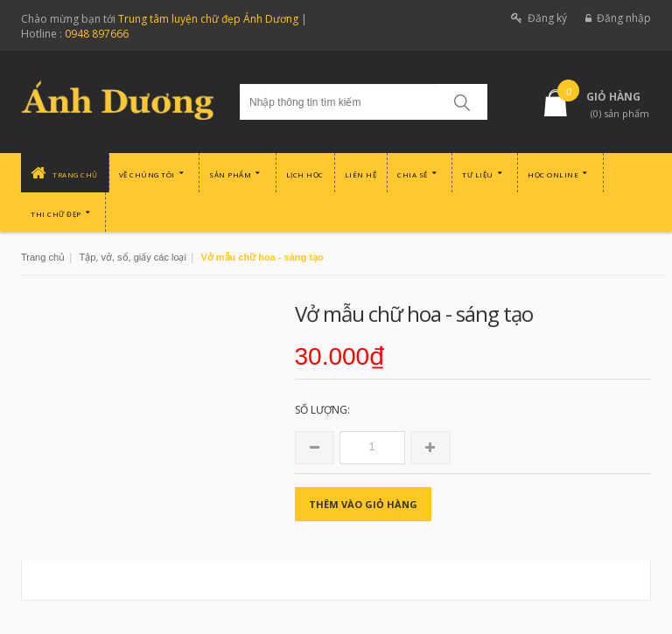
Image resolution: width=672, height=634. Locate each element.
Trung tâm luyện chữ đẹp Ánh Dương (208, 19)
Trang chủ (43, 257)
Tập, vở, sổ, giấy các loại (132, 257)
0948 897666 (97, 34)
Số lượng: (322, 410)
